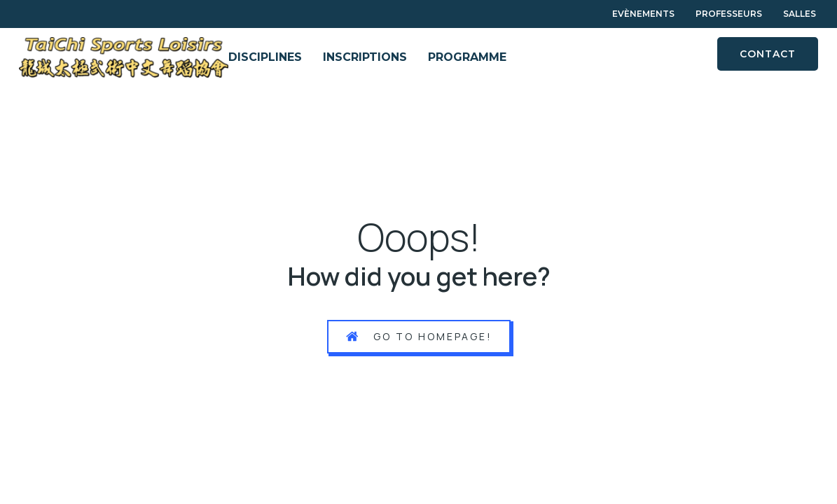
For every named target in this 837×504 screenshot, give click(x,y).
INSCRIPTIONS (365, 57)
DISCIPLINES (265, 57)
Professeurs (729, 14)
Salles (800, 14)
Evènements (643, 14)
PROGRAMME (467, 57)
